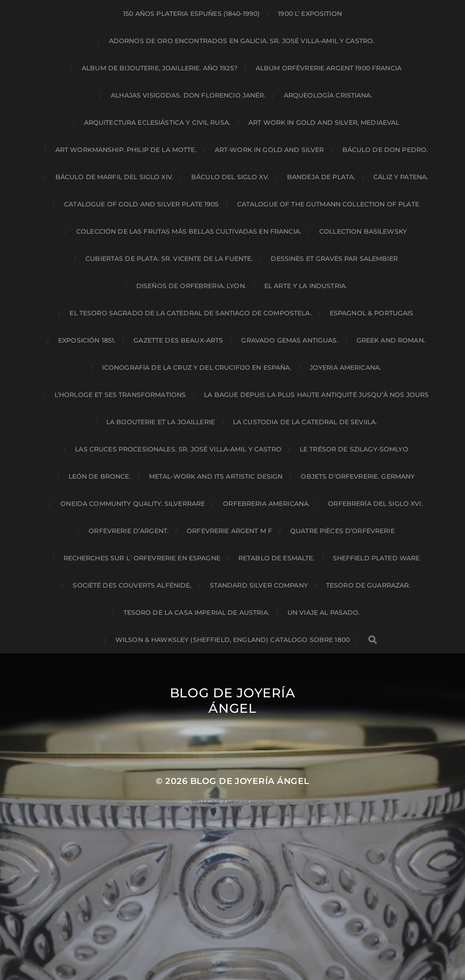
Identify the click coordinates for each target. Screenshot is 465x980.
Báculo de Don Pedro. (385, 150)
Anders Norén (248, 803)
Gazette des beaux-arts (178, 340)
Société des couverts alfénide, (132, 585)
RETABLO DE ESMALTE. (277, 558)
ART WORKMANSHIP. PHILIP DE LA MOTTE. (126, 150)
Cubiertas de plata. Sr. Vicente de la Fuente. (169, 259)
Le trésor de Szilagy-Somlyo (354, 449)
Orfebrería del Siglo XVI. (375, 504)
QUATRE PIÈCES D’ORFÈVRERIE (342, 531)
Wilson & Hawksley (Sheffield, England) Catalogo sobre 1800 (232, 640)
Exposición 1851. (87, 340)
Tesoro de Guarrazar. (368, 585)
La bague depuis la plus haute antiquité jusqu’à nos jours (316, 395)
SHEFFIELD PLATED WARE (376, 558)
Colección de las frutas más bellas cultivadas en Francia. (189, 231)
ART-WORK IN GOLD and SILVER (270, 150)
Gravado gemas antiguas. (289, 340)
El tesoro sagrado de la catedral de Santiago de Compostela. (190, 313)
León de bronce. (100, 476)
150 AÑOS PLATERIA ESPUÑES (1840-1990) (191, 14)
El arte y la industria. (306, 286)
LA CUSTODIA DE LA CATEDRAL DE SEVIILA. (305, 422)
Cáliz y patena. (401, 177)
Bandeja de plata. (321, 177)
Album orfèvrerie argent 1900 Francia (329, 68)
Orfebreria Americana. (266, 504)
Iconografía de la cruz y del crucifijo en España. (197, 367)
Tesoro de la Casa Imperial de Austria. (196, 612)
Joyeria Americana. (346, 367)
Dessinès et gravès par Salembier (334, 259)
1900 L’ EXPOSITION (310, 14)
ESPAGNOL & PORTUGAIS (372, 313)
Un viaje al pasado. (324, 612)
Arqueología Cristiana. (328, 95)
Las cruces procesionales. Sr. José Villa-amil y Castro (178, 449)
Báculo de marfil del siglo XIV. (114, 177)
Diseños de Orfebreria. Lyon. (191, 286)
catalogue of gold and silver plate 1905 (141, 204)
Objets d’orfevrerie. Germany (358, 476)
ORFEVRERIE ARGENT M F (229, 531)
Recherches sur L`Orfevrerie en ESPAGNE (142, 558)
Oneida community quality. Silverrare (133, 504)
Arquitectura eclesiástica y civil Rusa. (157, 122)
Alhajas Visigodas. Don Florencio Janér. (188, 95)
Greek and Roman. (391, 340)
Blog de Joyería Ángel (233, 701)
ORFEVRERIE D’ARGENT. (129, 531)
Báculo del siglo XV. (230, 177)
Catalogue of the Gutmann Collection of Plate (328, 204)
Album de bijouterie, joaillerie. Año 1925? (160, 68)
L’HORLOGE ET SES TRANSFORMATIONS (120, 395)
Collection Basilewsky (363, 231)
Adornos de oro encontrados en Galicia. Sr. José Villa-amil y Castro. (242, 41)
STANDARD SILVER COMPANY (259, 585)
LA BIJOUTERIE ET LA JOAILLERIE (161, 422)
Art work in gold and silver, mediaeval (324, 122)
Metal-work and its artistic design (216, 476)
